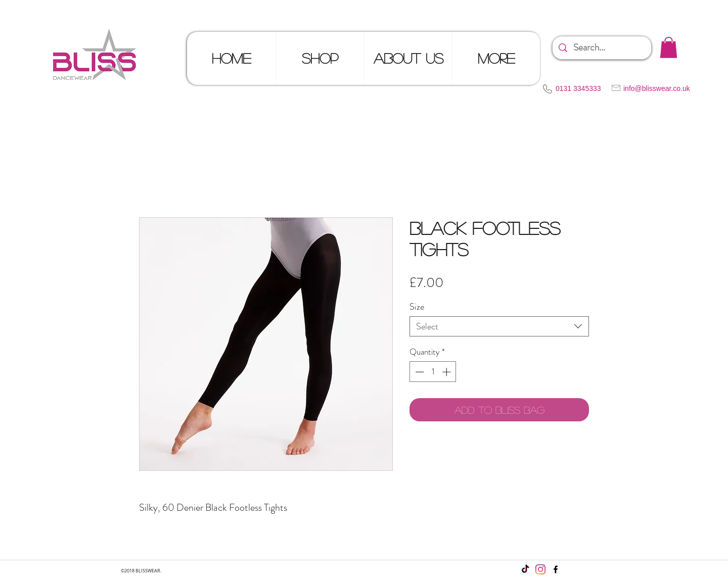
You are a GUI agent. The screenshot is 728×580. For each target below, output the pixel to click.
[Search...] (602, 48)
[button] (669, 47)
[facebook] (556, 569)
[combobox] (499, 326)
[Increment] (447, 372)
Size (417, 307)
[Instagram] (540, 569)
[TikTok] (525, 569)
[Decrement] (419, 372)
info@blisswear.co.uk (657, 88)
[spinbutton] (433, 372)
